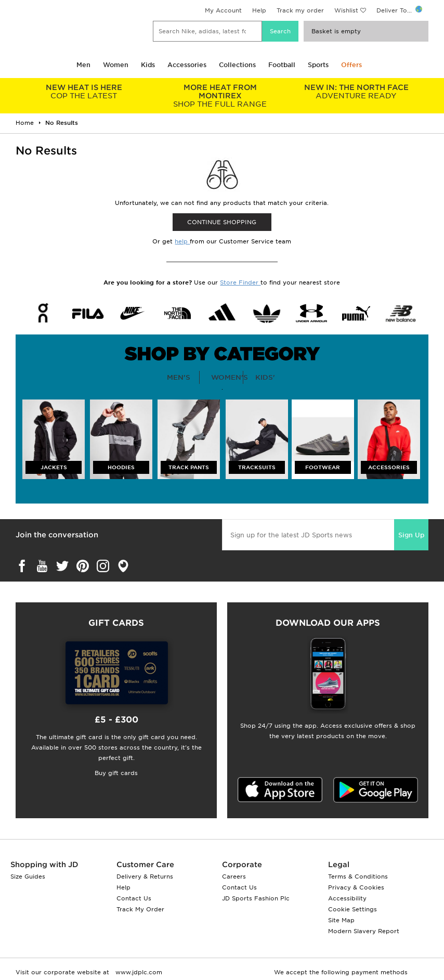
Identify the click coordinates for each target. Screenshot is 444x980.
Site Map (341, 920)
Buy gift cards (116, 773)
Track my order (300, 10)
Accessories (187, 65)
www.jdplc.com (138, 972)
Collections (237, 65)
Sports (318, 65)
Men (83, 65)
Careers (234, 876)
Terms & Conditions (358, 876)
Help (259, 10)
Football (282, 65)
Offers (351, 65)
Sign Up (411, 535)
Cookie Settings (352, 909)
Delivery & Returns (145, 876)
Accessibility (347, 898)
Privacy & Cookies (356, 887)
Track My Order (140, 909)
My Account (223, 10)
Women (116, 65)
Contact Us (134, 898)
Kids (148, 65)
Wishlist (346, 10)
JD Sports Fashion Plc (256, 898)
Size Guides (28, 876)
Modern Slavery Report (364, 931)
